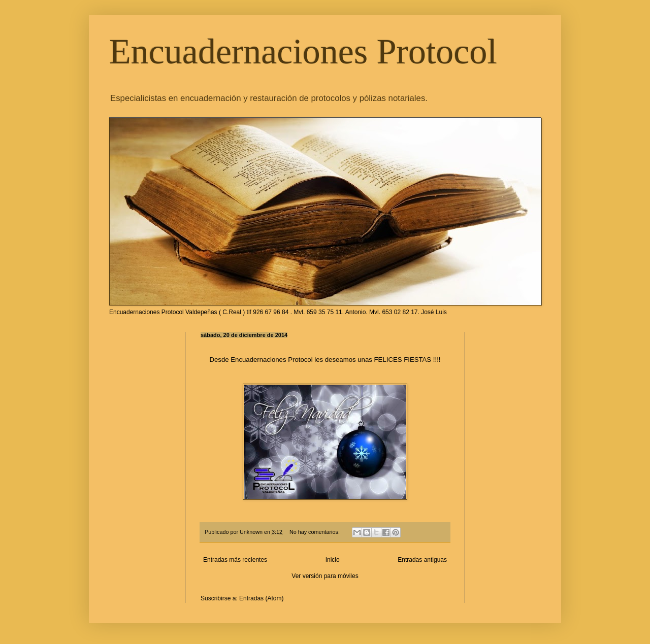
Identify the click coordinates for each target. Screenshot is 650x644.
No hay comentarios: (315, 532)
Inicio (333, 560)
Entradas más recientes (235, 560)
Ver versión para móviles (325, 576)
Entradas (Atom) (261, 598)
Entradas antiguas (422, 560)
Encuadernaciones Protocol (303, 52)
